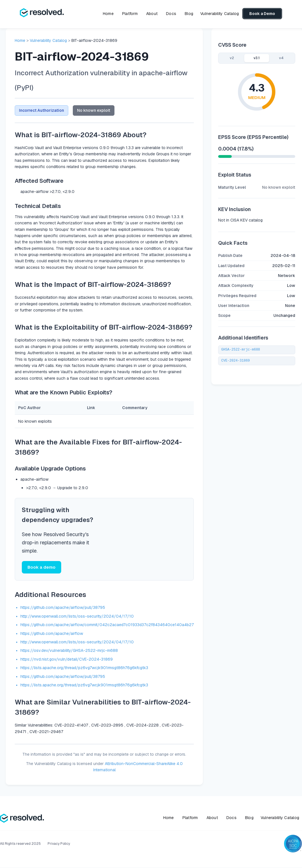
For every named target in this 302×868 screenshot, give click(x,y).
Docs (171, 14)
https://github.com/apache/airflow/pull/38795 (63, 608)
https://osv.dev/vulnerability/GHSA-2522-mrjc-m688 (69, 651)
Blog (189, 14)
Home (108, 14)
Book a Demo (262, 14)
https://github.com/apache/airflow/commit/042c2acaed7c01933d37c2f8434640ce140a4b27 (107, 626)
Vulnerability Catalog (220, 14)
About (152, 14)
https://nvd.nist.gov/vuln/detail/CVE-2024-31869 (67, 660)
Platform (130, 14)
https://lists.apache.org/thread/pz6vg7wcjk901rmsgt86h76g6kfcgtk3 (84, 669)
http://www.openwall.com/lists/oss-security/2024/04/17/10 (77, 617)
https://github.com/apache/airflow (52, 634)
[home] (42, 14)
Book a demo (41, 568)
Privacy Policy (59, 844)
